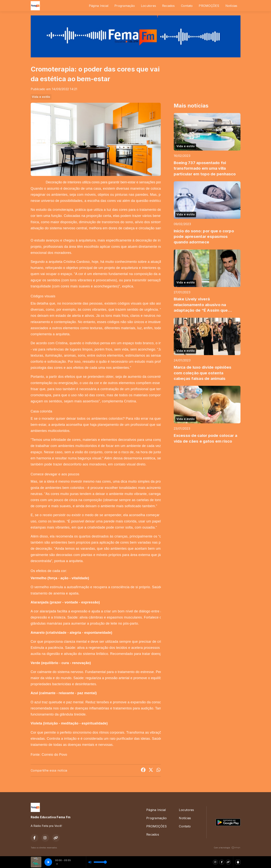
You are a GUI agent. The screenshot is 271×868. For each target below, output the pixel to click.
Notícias (231, 6)
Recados (168, 6)
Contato (187, 6)
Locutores (148, 6)
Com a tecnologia (227, 848)
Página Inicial (99, 6)
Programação (125, 6)
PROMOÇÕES (209, 6)
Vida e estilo (41, 97)
